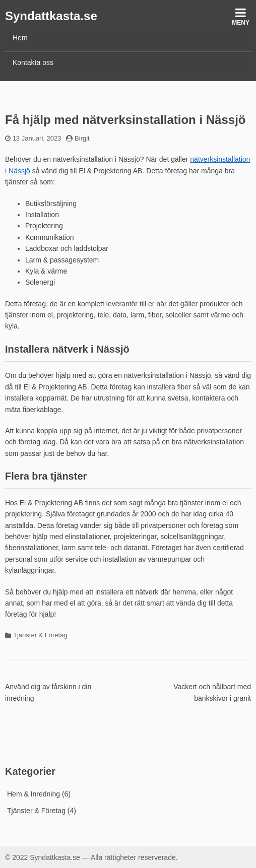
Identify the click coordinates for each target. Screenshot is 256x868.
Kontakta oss (33, 62)
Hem (20, 38)
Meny (241, 16)
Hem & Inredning (34, 794)
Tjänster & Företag (40, 635)
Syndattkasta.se (51, 16)
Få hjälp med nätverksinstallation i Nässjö (125, 120)
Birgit (82, 138)
